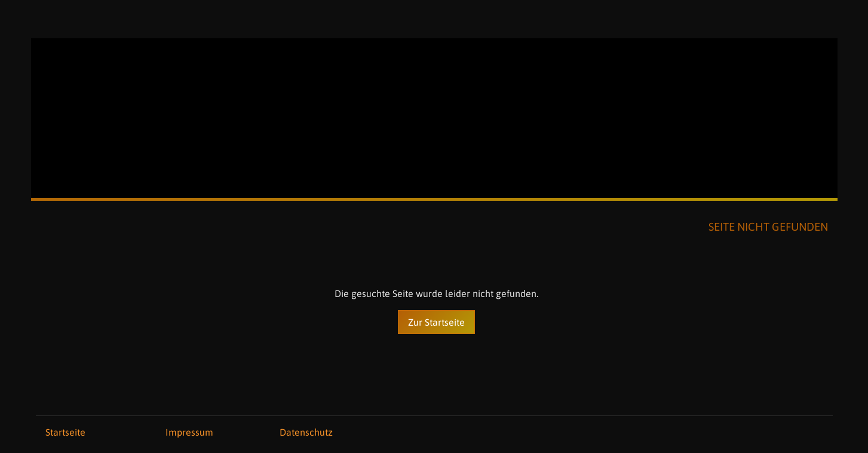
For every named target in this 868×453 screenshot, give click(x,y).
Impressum (189, 432)
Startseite (65, 432)
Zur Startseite (436, 322)
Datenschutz (306, 432)
